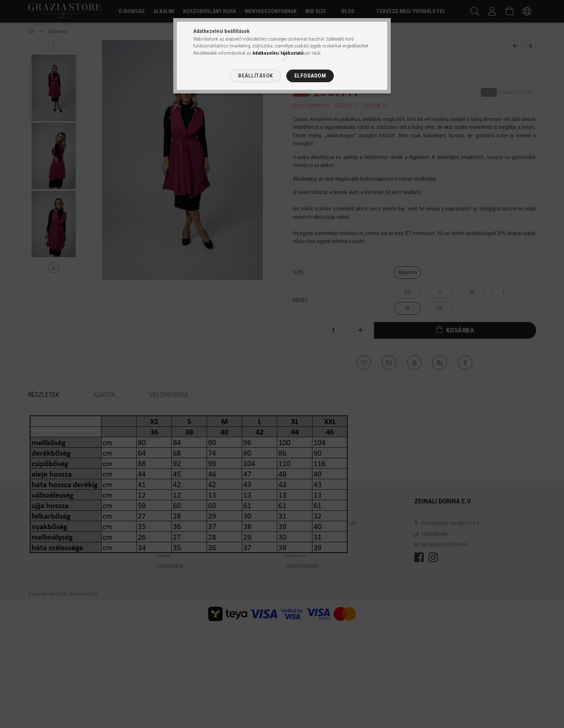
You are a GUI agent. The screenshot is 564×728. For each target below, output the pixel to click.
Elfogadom (310, 76)
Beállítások (256, 76)
